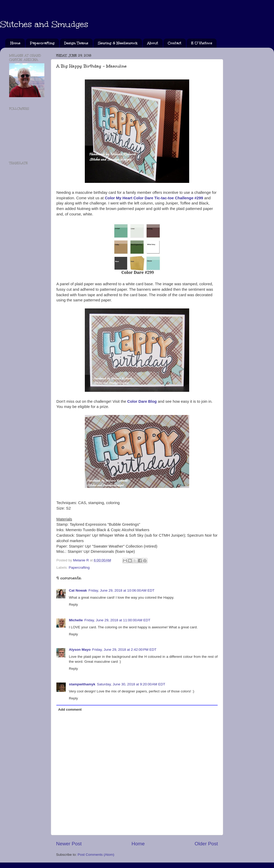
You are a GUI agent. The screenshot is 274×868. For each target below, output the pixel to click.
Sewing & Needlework (118, 43)
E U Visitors (202, 43)
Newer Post (69, 844)
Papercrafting (42, 43)
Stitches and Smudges (44, 24)
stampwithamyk (82, 684)
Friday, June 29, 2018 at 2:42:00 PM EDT (124, 650)
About (153, 43)
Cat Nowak (78, 590)
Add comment (70, 709)
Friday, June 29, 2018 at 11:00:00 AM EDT (117, 620)
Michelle (76, 620)
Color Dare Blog (142, 401)
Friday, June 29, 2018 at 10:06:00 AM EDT (121, 590)
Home (15, 43)
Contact (175, 43)
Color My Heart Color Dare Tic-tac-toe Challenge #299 (154, 198)
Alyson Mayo (80, 650)
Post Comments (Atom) (96, 855)
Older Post (206, 844)
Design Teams (76, 43)
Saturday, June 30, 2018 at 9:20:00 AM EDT (131, 684)
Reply (73, 604)
